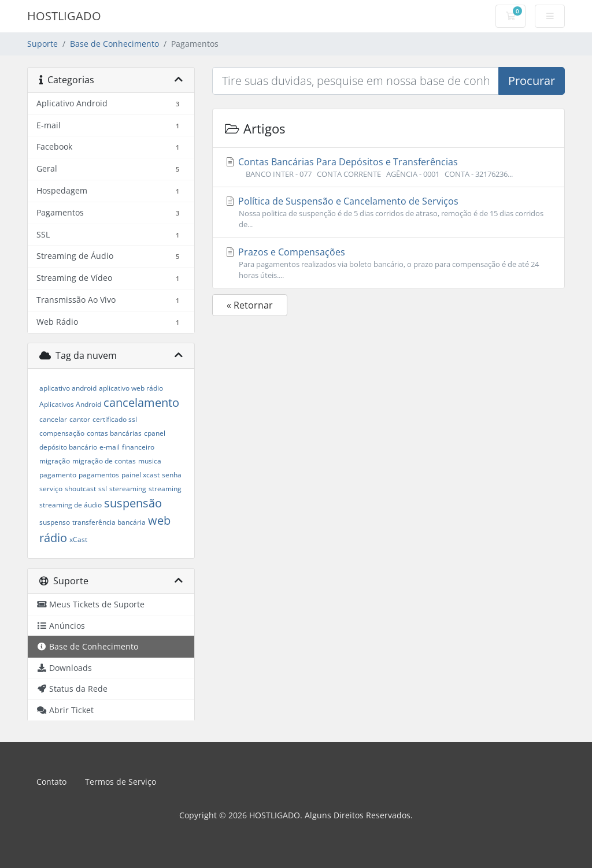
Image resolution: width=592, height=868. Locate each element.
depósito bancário (68, 447)
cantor (80, 419)
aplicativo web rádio (131, 388)
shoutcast (80, 489)
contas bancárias (114, 433)
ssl (103, 489)
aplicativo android (68, 388)
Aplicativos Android (70, 404)
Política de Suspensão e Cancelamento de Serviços (388, 212)
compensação (62, 433)
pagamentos (99, 475)
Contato (51, 782)
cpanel (155, 433)
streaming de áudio (71, 505)
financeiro (138, 447)
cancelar (53, 419)
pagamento (58, 475)
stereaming (128, 489)
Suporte (42, 44)
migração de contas (104, 461)
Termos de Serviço (121, 782)
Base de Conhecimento (114, 44)
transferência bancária (109, 522)
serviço (51, 489)
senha (172, 475)
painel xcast (140, 475)
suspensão (133, 503)
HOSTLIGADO (64, 16)
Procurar (532, 81)
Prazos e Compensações (388, 263)
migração (55, 461)
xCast (78, 539)
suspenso (55, 522)
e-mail (110, 447)
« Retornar (250, 305)
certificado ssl (115, 419)
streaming (165, 489)
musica (150, 461)
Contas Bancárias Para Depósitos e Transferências (388, 168)
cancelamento (141, 403)
